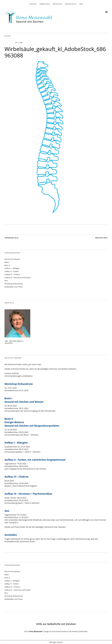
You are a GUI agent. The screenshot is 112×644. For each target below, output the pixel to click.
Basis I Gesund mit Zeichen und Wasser (24, 400)
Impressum (57, 4)
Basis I (7, 262)
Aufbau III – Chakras (12, 274)
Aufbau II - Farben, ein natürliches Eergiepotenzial (35, 460)
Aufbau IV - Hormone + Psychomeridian (28, 494)
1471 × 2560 (19, 43)
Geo (6, 281)
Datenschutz (71, 4)
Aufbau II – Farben (12, 271)
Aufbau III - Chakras (16, 477)
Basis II (7, 265)
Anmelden (11, 535)
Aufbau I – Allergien (12, 268)
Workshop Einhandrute (14, 284)
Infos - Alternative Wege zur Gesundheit (14, 342)
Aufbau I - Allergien (16, 443)
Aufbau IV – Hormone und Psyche (18, 278)
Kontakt (33, 4)
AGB (81, 4)
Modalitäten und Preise (14, 287)
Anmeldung (45, 4)
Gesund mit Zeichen (12, 259)
